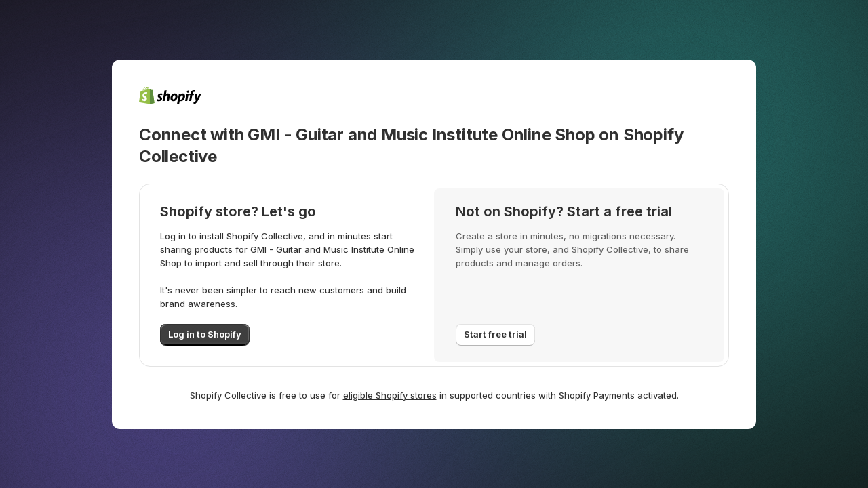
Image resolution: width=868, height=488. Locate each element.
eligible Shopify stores (390, 395)
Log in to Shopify (205, 334)
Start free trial (495, 334)
